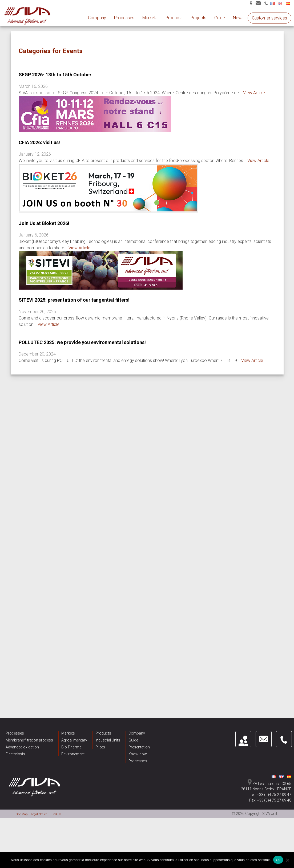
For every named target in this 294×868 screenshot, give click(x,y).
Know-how (138, 767)
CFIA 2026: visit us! (39, 142)
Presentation (139, 760)
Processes (124, 18)
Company (97, 18)
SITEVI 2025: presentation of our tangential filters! (74, 300)
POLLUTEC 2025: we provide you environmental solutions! (82, 342)
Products (174, 18)
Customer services (269, 18)
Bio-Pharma (71, 760)
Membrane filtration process (29, 753)
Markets (150, 18)
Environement (73, 767)
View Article (254, 93)
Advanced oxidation (22, 760)
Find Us (64, 827)
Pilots (100, 760)
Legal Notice (44, 827)
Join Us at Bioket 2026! (44, 223)
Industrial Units (108, 753)
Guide (220, 18)
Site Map (23, 827)
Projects (198, 18)
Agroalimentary (74, 753)
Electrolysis (15, 767)
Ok (278, 860)
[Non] (287, 860)
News (238, 18)
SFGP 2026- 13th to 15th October (55, 75)
